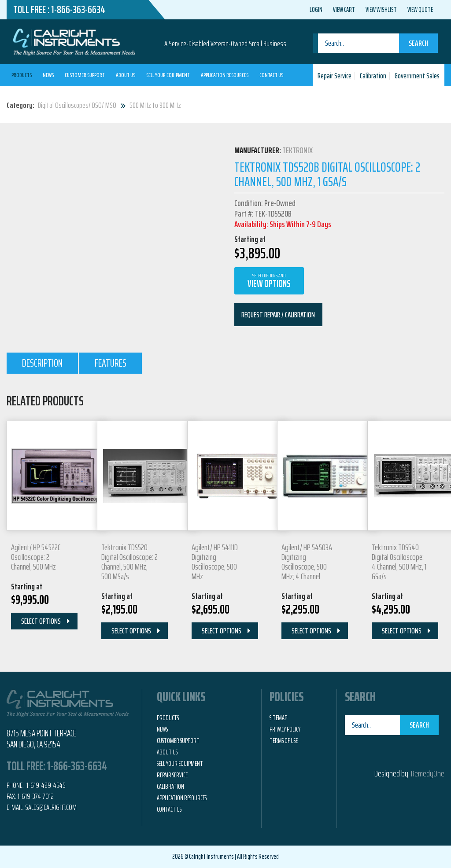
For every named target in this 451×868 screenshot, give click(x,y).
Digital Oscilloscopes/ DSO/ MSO (77, 105)
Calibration (373, 76)
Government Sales (417, 76)
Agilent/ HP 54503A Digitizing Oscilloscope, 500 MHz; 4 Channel (307, 562)
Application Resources (225, 75)
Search (418, 43)
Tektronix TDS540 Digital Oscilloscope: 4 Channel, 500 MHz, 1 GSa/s (399, 562)
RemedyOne (428, 773)
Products (22, 75)
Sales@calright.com (51, 807)
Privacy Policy (285, 729)
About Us (126, 75)
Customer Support (85, 75)
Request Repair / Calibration (278, 315)
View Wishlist (381, 10)
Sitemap (278, 718)
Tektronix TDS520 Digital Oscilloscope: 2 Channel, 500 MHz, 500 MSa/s (129, 562)
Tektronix (298, 150)
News (48, 75)
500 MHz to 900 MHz (155, 105)
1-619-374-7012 (36, 796)
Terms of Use (284, 741)
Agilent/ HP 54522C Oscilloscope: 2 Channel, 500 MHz (36, 557)
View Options (269, 281)
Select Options (41, 621)
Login (316, 10)
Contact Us (271, 75)
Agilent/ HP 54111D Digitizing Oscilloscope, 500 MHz (215, 562)
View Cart (344, 10)
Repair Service (335, 76)
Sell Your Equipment (168, 75)
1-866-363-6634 (78, 10)
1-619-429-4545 (45, 785)
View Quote (420, 10)
